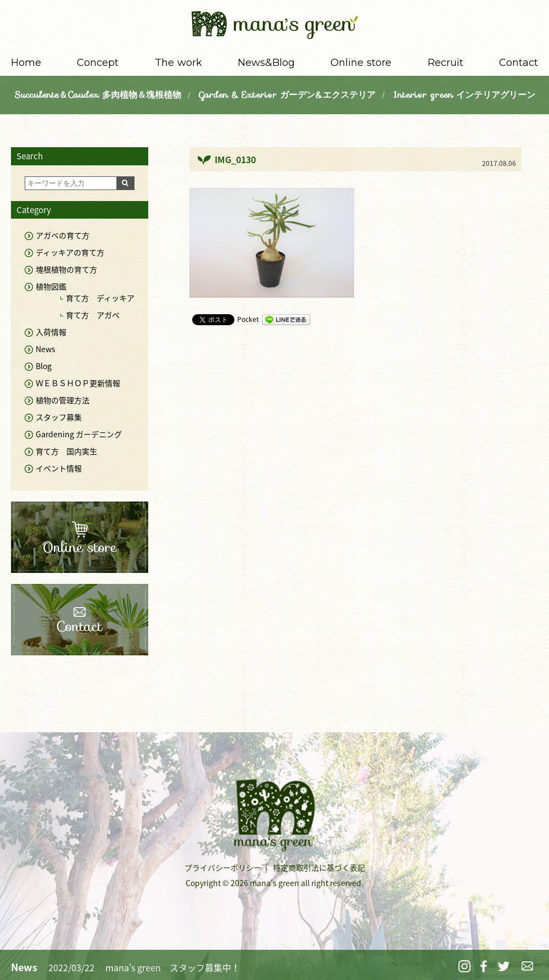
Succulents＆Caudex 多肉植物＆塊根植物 (98, 95)
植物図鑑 (51, 286)
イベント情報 (59, 468)
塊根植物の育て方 (66, 269)
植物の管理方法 (63, 400)
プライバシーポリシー (223, 867)
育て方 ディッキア (100, 298)
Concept (98, 63)
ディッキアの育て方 (70, 252)
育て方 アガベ (93, 315)
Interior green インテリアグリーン (464, 95)
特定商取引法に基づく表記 (319, 867)
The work (178, 63)
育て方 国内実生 (66, 451)
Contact (519, 63)
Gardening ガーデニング (79, 434)
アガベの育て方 (63, 235)
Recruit (446, 63)
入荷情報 (51, 332)
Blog (44, 366)
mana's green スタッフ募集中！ (173, 967)
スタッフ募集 (59, 417)
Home (26, 63)
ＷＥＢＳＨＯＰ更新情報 (78, 383)
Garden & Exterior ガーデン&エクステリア (287, 95)
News (46, 349)
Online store (361, 63)
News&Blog (266, 63)
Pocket (248, 319)
